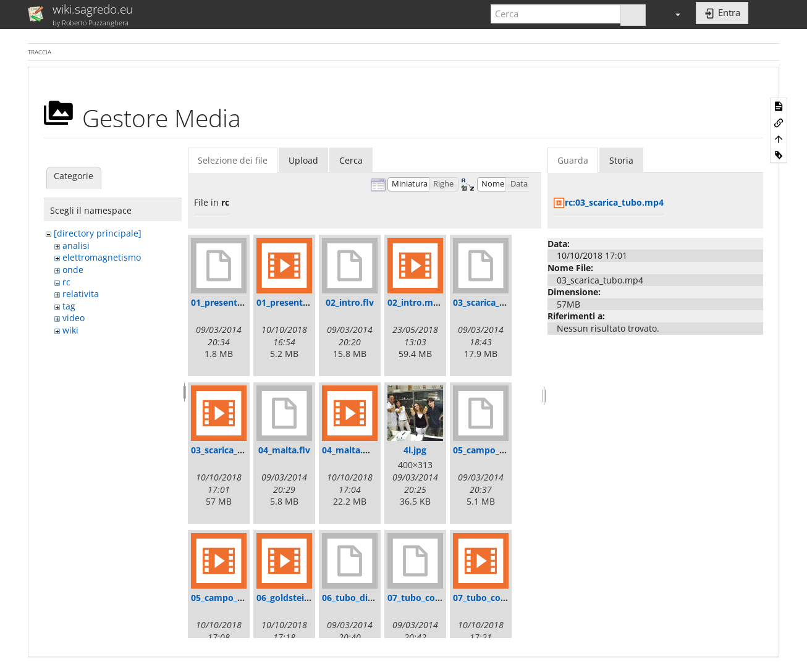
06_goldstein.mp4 (294, 598)
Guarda (573, 160)
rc (66, 282)
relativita (81, 294)
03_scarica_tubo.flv (493, 302)
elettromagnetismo (102, 257)
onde (73, 270)
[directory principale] (98, 233)
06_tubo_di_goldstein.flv (373, 598)
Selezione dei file (233, 160)
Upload (303, 160)
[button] (672, 14)
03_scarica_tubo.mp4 (235, 450)
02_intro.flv (350, 302)
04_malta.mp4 (352, 450)
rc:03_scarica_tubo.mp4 (614, 202)
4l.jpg (415, 450)
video (74, 318)
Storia (621, 160)
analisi (76, 246)
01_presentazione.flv (235, 302)
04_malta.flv (284, 450)
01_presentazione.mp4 (304, 302)
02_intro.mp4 (416, 302)
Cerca (351, 160)
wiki (70, 330)
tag (69, 306)
